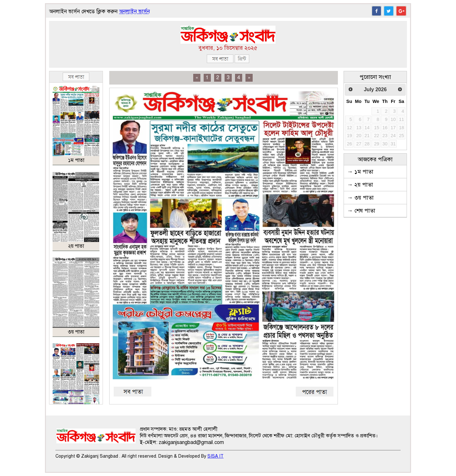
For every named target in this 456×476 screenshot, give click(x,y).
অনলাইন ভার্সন (134, 12)
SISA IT (215, 456)
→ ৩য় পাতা (360, 198)
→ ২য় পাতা (360, 185)
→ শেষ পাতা (361, 211)
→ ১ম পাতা (360, 172)
